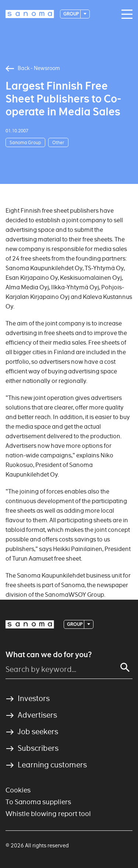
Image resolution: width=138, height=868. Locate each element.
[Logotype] (30, 14)
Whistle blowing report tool (48, 814)
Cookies (18, 790)
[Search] (125, 667)
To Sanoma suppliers (38, 802)
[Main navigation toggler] (125, 14)
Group (71, 14)
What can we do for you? (49, 655)
